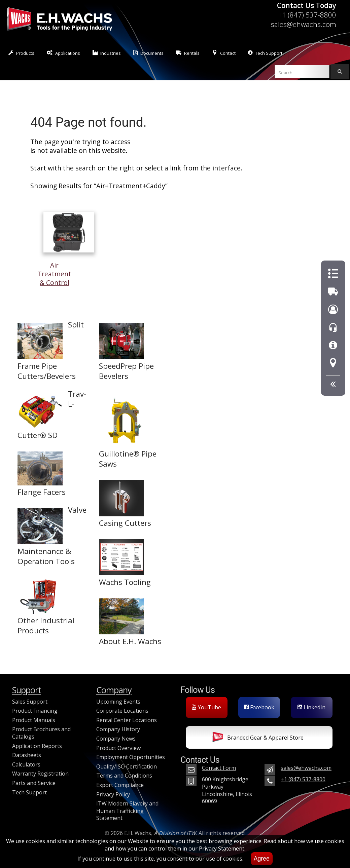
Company (114, 690)
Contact (224, 53)
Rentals (188, 53)
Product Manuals (34, 720)
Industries (107, 53)
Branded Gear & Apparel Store (258, 738)
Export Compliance (120, 785)
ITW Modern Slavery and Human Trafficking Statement (127, 811)
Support (27, 690)
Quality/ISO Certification (127, 766)
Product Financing (35, 711)
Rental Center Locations (127, 720)
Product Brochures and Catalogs (41, 733)
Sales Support (30, 702)
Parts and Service (34, 783)
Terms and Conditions (124, 776)
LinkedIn (311, 707)
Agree (262, 859)
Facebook (259, 707)
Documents (148, 53)
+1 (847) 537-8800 (307, 15)
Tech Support (265, 53)
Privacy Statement (222, 849)
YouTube (206, 707)
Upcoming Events (118, 702)
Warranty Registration (40, 774)
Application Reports (37, 746)
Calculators (26, 764)
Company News (116, 739)
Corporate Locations (122, 711)
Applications (63, 53)
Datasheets (27, 755)
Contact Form (219, 768)
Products (21, 53)
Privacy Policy (113, 794)
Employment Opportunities (131, 757)
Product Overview (118, 748)
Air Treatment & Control (66, 269)
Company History (118, 729)
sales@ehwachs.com (304, 24)
